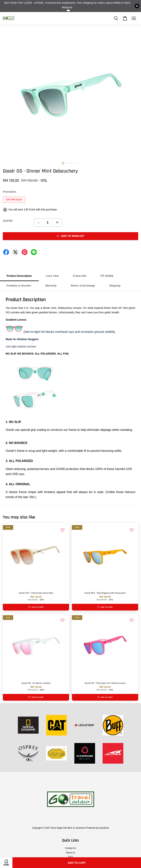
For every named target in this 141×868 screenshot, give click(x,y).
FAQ (71, 857)
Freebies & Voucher (19, 286)
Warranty (51, 286)
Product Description (19, 276)
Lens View (52, 276)
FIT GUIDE (107, 276)
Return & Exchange (83, 286)
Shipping (115, 286)
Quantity (8, 221)
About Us (70, 853)
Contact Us (70, 848)
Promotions (10, 192)
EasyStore (104, 828)
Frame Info (80, 276)
